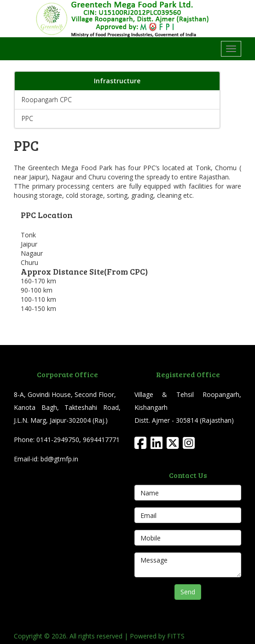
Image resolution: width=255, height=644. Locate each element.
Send (188, 592)
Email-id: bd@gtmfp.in (46, 459)
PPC (27, 118)
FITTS (176, 636)
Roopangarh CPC (47, 100)
